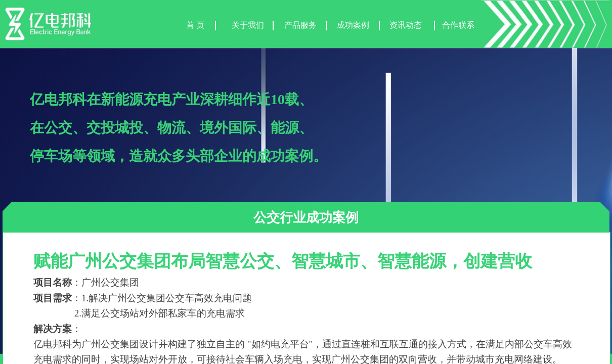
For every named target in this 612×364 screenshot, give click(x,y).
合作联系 (458, 25)
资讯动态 (406, 25)
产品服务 (300, 25)
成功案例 (353, 25)
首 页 (195, 25)
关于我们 (248, 25)
